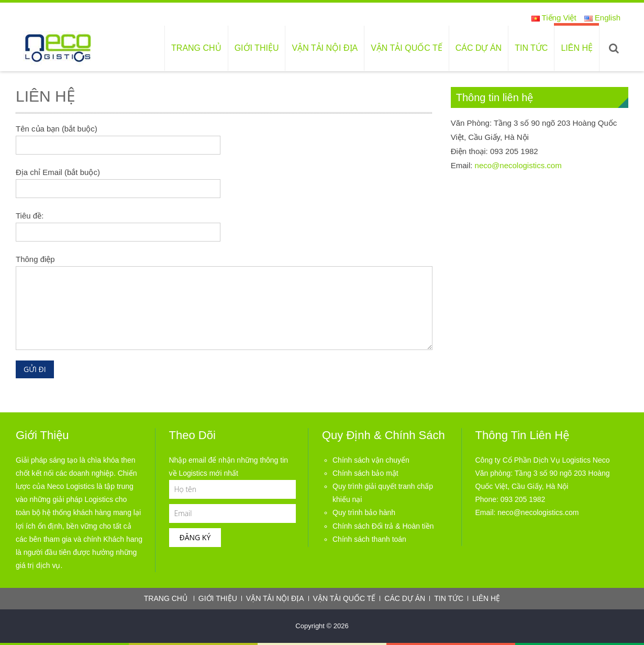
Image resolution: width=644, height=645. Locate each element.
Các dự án (479, 48)
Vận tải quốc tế (407, 48)
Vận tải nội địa (325, 48)
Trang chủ (196, 48)
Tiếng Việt (554, 18)
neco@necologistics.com (518, 165)
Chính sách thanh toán (369, 539)
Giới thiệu (257, 48)
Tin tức (531, 48)
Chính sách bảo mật (365, 473)
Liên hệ (577, 48)
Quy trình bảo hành (364, 512)
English (602, 18)
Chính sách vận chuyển (371, 460)
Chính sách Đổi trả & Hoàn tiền (383, 526)
